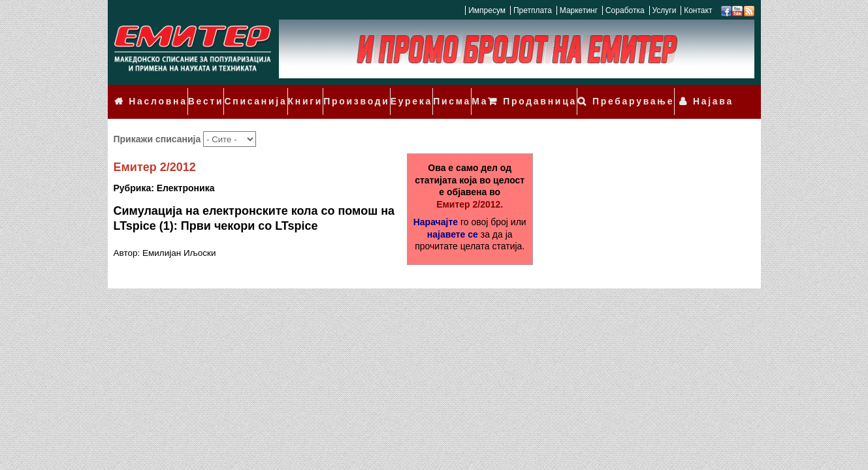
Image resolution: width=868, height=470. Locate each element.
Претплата (533, 10)
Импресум (487, 10)
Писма (424, 93)
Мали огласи (475, 93)
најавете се (453, 216)
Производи (336, 93)
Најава (717, 93)
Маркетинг (579, 10)
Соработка (625, 10)
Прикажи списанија (159, 121)
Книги (288, 93)
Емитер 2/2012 (155, 149)
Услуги (664, 10)
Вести (198, 93)
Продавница (566, 93)
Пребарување (648, 93)
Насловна (153, 93)
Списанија (243, 93)
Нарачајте (436, 204)
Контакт (698, 10)
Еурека (385, 93)
